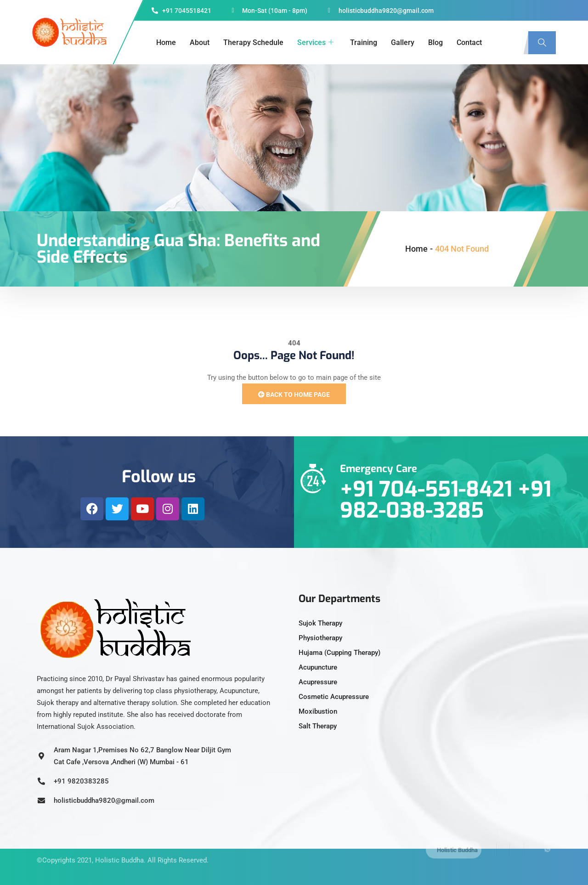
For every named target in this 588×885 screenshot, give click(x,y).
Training (364, 42)
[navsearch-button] (542, 43)
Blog (435, 42)
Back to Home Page (294, 395)
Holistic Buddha (119, 851)
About (200, 42)
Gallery (403, 42)
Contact (469, 42)
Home (166, 42)
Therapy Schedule (253, 42)
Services (315, 43)
